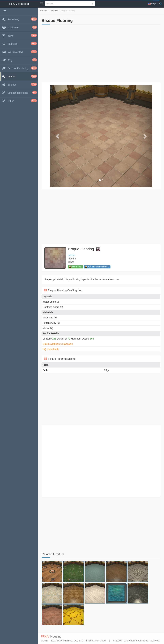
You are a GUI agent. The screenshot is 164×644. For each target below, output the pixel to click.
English (154, 4)
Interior (54, 11)
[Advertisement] (101, 54)
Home (44, 11)
